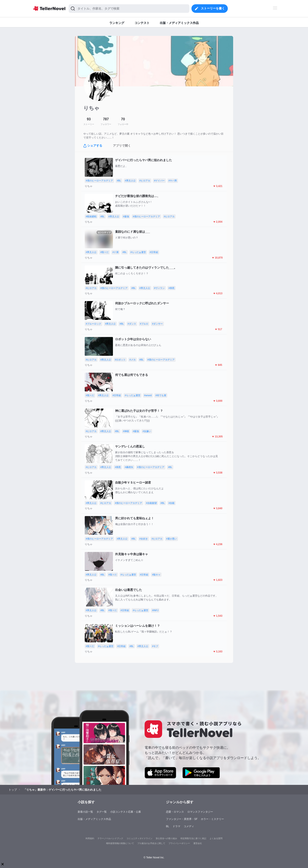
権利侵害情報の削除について (120, 843)
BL (168, 826)
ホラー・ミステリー (212, 819)
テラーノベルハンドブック (110, 838)
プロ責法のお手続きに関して (151, 843)
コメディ (189, 826)
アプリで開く (122, 146)
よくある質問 (216, 838)
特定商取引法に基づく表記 (193, 838)
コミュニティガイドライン (139, 838)
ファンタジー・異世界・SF (182, 819)
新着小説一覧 (85, 812)
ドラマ (176, 826)
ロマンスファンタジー (200, 812)
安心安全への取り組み (166, 838)
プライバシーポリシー (179, 843)
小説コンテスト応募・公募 (126, 812)
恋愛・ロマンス (175, 812)
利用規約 (90, 838)
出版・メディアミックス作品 (94, 819)
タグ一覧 (102, 812)
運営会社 (198, 843)
